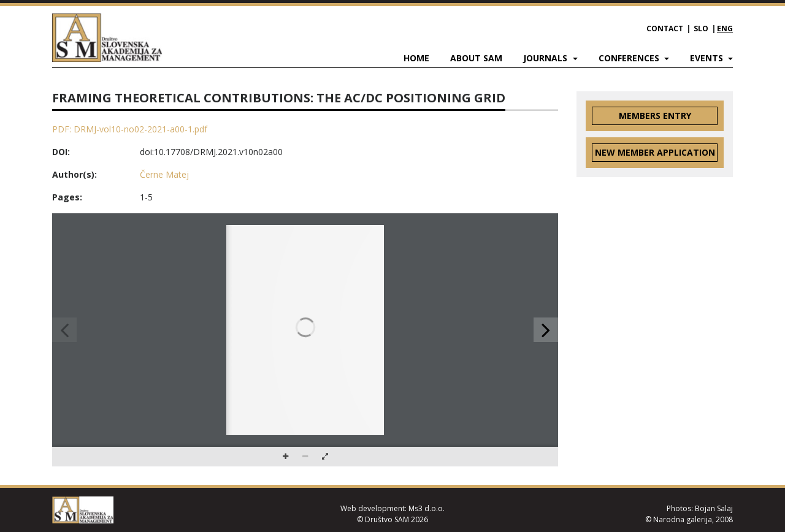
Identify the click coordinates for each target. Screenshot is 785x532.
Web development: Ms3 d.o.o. (392, 508)
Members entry (655, 116)
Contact (665, 28)
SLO (701, 28)
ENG (725, 28)
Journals (546, 58)
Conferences (630, 58)
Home (416, 58)
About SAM (476, 58)
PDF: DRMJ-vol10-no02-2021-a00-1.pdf (130, 129)
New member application (655, 152)
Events (708, 58)
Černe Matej (164, 174)
